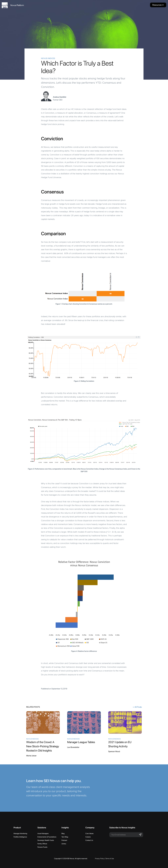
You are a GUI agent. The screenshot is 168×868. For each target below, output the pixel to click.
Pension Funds (42, 847)
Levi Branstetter (73, 747)
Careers (88, 837)
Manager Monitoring (20, 833)
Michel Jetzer (31, 756)
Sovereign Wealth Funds (46, 840)
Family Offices (42, 844)
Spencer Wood (114, 751)
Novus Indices (48, 58)
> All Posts (137, 707)
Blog (63, 833)
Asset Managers (43, 833)
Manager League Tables (81, 742)
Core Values (89, 833)
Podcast (64, 840)
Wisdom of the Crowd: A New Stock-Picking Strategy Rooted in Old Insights (43, 746)
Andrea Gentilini (60, 97)
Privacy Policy (100, 859)
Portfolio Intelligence (20, 837)
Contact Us (89, 840)
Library (64, 844)
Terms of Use (110, 859)
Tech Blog (65, 837)
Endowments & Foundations (47, 837)
